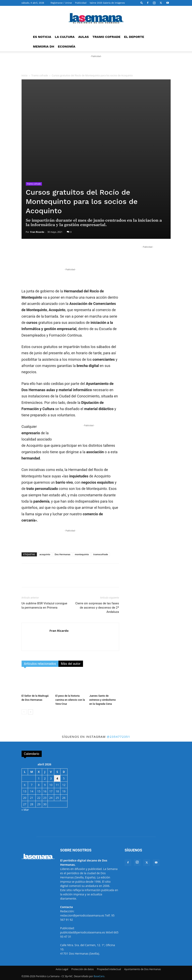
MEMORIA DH (44, 46)
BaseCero (99, 976)
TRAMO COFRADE (106, 37)
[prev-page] (24, 712)
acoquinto (45, 554)
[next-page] (31, 712)
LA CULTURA (65, 37)
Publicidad (81, 3)
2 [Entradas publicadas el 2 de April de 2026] (45, 778)
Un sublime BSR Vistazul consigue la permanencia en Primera (44, 605)
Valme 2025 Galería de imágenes (107, 3)
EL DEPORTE (134, 37)
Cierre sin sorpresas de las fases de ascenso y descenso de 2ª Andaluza (97, 608)
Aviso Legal (62, 969)
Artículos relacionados (40, 664)
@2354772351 (118, 737)
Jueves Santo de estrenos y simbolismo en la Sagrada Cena (103, 700)
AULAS (84, 37)
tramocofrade (101, 554)
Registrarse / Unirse (61, 3)
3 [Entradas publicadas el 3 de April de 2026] (51, 778)
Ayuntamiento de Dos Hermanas (142, 969)
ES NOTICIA (42, 37)
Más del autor (71, 664)
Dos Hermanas (62, 554)
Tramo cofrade (40, 75)
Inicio (25, 75)
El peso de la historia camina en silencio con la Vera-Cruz (70, 700)
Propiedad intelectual (109, 969)
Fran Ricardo (37, 232)
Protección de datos (83, 969)
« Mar (25, 810)
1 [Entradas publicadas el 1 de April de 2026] (39, 778)
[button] (142, 3)
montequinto (82, 554)
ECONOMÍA (67, 46)
